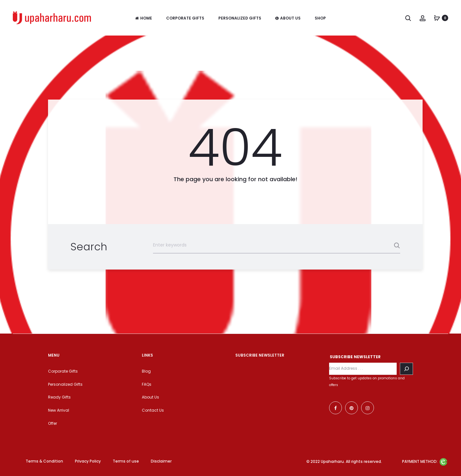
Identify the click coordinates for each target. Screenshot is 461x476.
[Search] (406, 369)
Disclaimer (161, 461)
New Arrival (59, 410)
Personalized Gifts (240, 18)
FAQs (147, 384)
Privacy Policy (88, 461)
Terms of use (126, 461)
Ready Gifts (59, 397)
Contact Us (153, 410)
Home (144, 18)
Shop (320, 18)
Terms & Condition (44, 461)
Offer (53, 423)
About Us (288, 18)
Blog (146, 371)
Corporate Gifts (185, 18)
